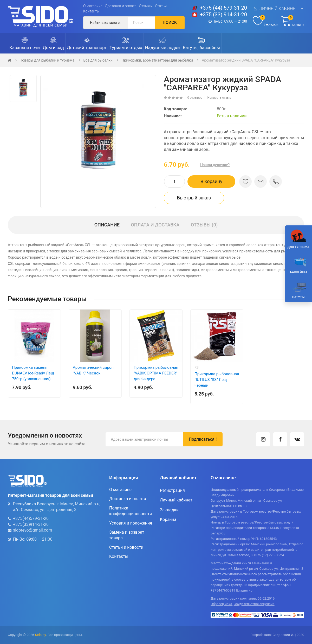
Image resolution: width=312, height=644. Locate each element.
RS (197, 367)
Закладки (169, 510)
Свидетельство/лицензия (254, 604)
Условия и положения (131, 523)
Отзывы (146, 6)
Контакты (91, 11)
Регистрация (172, 490)
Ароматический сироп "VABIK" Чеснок (93, 370)
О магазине (93, 6)
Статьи (161, 6)
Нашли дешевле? (215, 165)
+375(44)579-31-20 (31, 518)
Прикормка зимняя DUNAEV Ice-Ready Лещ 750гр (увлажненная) (33, 373)
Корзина (168, 519)
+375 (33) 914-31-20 (223, 15)
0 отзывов (195, 98)
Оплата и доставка (155, 225)
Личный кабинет (278, 9)
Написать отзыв (219, 98)
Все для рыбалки (98, 60)
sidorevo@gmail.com (32, 530)
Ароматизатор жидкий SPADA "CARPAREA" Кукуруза (246, 60)
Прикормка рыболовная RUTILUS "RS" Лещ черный (217, 380)
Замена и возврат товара (127, 535)
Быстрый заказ (194, 198)
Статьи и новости (126, 547)
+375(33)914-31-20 (31, 524)
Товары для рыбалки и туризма (47, 60)
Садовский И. (283, 635)
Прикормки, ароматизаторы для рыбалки (157, 60)
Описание (107, 225)
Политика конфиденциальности (131, 511)
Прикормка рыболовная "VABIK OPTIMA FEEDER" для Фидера (156, 373)
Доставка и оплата (121, 6)
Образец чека (221, 604)
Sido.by (41, 635)
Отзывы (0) (204, 225)
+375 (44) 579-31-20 (223, 8)
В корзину (211, 181)
